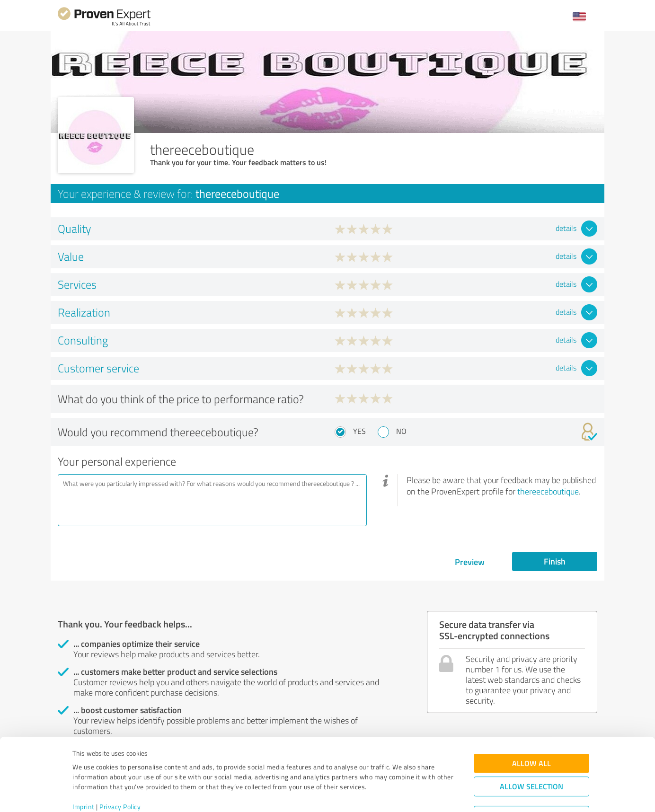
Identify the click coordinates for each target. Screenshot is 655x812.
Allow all (531, 724)
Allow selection (531, 747)
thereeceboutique (548, 491)
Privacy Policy (120, 768)
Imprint (84, 768)
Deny (532, 777)
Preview (470, 562)
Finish (555, 561)
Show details (387, 794)
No (401, 431)
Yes (359, 431)
